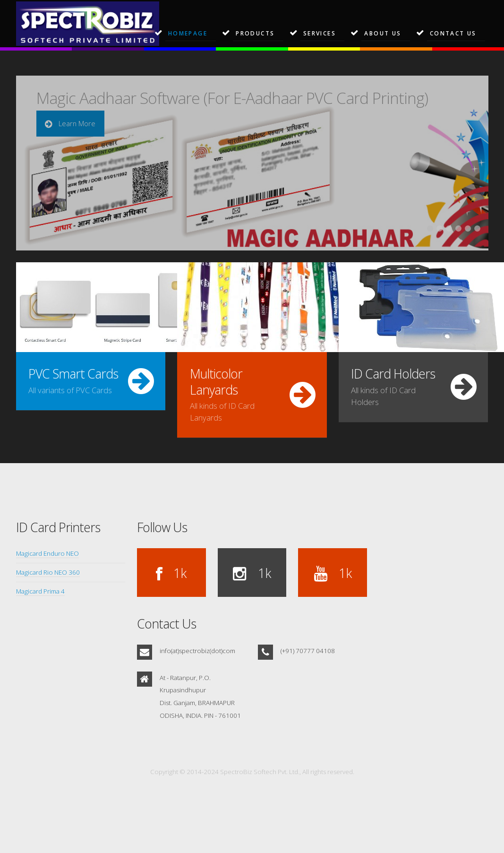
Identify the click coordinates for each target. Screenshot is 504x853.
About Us (383, 33)
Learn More (76, 123)
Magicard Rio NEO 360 (48, 572)
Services (320, 33)
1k (178, 573)
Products (255, 33)
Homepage (188, 33)
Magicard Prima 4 (40, 591)
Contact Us (453, 33)
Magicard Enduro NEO (47, 553)
